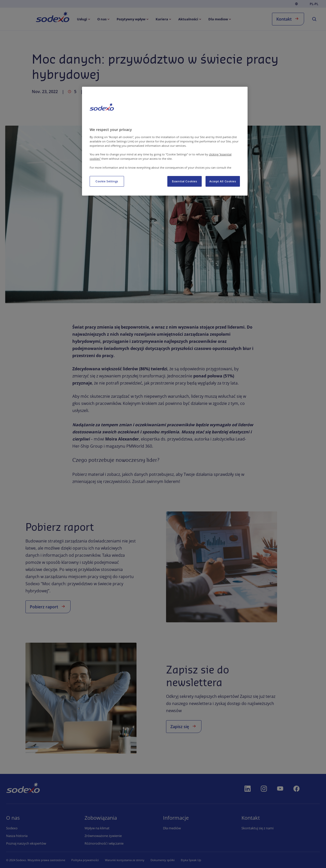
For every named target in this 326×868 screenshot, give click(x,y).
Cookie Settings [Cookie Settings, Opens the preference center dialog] (107, 181)
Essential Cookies (185, 181)
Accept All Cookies (223, 181)
